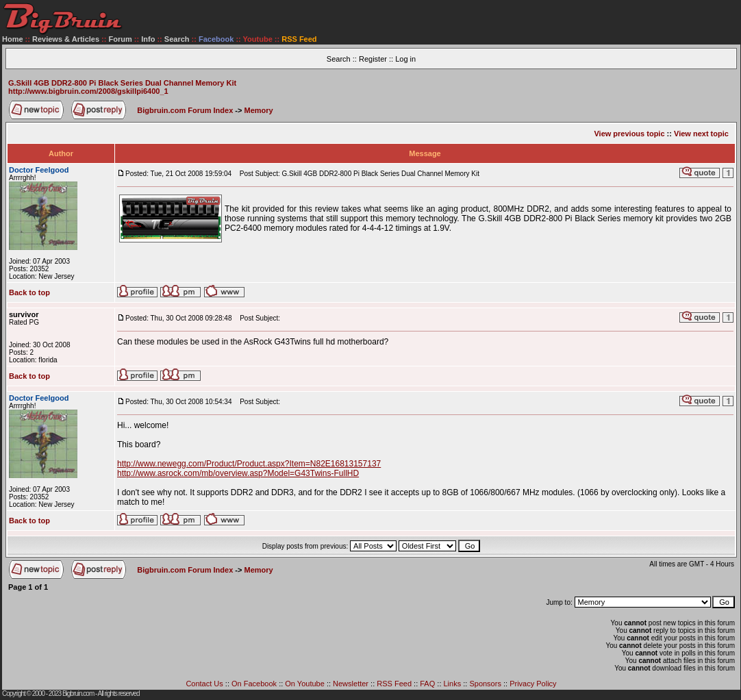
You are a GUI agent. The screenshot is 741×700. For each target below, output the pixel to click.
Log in (405, 59)
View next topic (701, 134)
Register (373, 59)
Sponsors (485, 684)
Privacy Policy (533, 684)
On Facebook (254, 684)
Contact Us (204, 684)
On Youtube (305, 684)
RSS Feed (394, 684)
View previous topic (629, 134)
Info (148, 39)
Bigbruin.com (78, 693)
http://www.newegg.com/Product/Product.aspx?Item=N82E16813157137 (249, 464)
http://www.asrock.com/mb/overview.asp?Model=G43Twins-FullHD (238, 473)
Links (453, 684)
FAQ (427, 684)
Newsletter (351, 684)
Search (177, 39)
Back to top (29, 292)
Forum (121, 39)
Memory (259, 110)
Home (13, 39)
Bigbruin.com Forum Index (185, 110)
